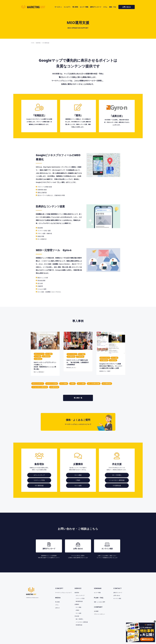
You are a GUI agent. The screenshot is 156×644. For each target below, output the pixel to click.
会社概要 (96, 611)
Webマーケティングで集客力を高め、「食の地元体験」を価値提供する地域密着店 (78, 362)
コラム (105, 7)
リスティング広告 (52, 383)
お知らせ (57, 608)
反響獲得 (77, 604)
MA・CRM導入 (117, 475)
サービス (57, 7)
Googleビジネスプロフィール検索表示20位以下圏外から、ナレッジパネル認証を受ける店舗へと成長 (111, 366)
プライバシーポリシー (99, 614)
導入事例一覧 (79, 398)
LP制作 (72, 383)
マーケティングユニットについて (63, 593)
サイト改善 (81, 383)
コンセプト (67, 7)
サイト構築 (64, 383)
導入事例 (75, 7)
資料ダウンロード (96, 7)
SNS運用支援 (54, 387)
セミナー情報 (84, 7)
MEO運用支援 (107, 383)
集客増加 (77, 593)
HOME (33, 43)
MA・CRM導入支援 (94, 383)
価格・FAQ (113, 7)
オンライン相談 (117, 598)
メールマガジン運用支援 (40, 387)
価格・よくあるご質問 (99, 602)
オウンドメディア (38, 383)
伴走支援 (77, 616)
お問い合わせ (127, 7)
